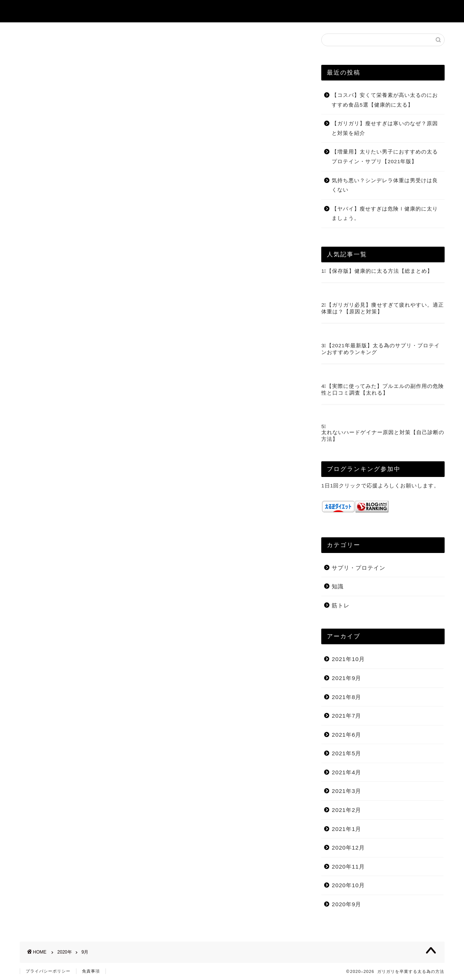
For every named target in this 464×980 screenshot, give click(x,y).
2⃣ (324, 305)
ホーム (240, 12)
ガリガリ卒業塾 (49, 11)
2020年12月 (348, 848)
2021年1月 (346, 829)
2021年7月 (346, 716)
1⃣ (324, 271)
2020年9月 (346, 904)
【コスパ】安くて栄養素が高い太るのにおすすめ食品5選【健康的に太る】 (385, 100)
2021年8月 (346, 697)
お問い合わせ (394, 12)
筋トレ (341, 605)
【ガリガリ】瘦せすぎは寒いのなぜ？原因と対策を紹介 (385, 128)
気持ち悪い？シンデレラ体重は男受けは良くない (385, 185)
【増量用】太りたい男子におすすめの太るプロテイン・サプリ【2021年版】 (385, 157)
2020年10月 (348, 885)
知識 (338, 586)
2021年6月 (346, 735)
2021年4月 (346, 772)
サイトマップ (285, 12)
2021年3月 (346, 791)
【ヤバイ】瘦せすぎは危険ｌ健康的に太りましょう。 (385, 214)
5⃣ (324, 426)
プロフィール (340, 12)
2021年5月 (346, 753)
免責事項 (91, 971)
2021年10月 (348, 659)
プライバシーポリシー (48, 971)
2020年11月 (348, 867)
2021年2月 (346, 810)
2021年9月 (346, 678)
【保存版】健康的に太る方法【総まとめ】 (380, 271)
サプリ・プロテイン (359, 568)
